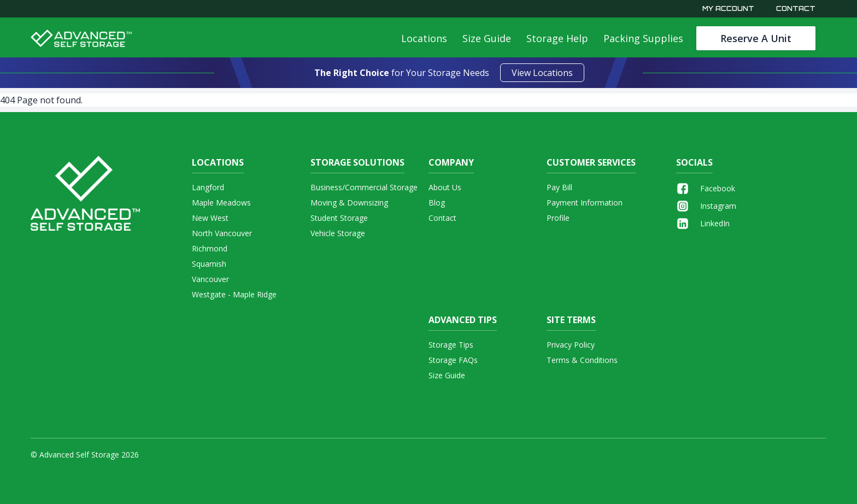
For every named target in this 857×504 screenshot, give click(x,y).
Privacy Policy (571, 345)
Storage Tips (451, 345)
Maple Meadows (221, 203)
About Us (445, 187)
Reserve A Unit (756, 38)
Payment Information (585, 203)
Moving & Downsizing (349, 203)
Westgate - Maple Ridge (234, 294)
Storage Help (557, 38)
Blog (437, 203)
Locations (424, 38)
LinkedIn (703, 224)
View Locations (542, 73)
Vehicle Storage (338, 233)
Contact (796, 8)
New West (210, 218)
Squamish (209, 264)
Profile (558, 218)
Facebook (706, 189)
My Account (728, 8)
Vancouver (210, 279)
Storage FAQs (453, 360)
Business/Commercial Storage (364, 187)
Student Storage (339, 218)
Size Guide (487, 38)
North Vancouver (222, 233)
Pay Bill (559, 187)
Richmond (210, 248)
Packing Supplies (643, 38)
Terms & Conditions (582, 360)
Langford (208, 187)
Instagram (706, 206)
